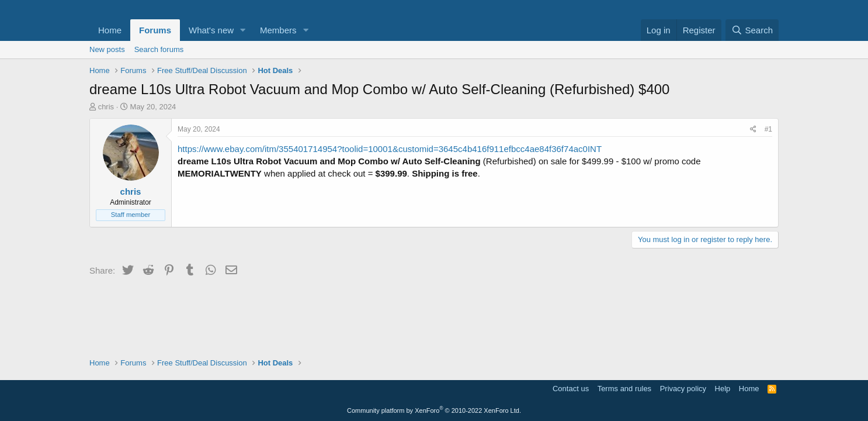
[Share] (753, 130)
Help (723, 389)
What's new (211, 30)
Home (110, 30)
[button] (243, 30)
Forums (155, 30)
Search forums (159, 49)
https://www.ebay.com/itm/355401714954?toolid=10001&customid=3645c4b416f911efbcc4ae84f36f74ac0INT (390, 149)
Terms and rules (624, 389)
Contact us (571, 389)
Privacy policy (683, 389)
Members (278, 30)
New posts (107, 49)
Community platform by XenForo (434, 410)
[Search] (752, 30)
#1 (768, 129)
